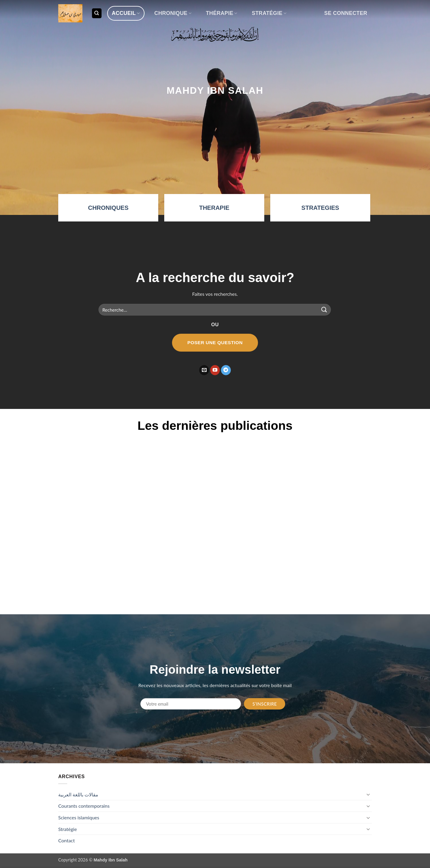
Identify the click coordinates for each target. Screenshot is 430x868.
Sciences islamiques (79, 817)
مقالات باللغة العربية (78, 794)
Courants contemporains (84, 806)
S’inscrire (265, 704)
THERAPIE (214, 208)
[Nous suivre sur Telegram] (226, 370)
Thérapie (221, 13)
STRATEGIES (320, 208)
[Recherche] (97, 13)
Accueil (126, 13)
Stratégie (269, 13)
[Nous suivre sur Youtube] (215, 370)
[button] (346, 13)
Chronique (173, 13)
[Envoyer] (324, 310)
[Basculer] (368, 794)
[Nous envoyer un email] (204, 370)
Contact (66, 840)
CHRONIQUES (108, 208)
